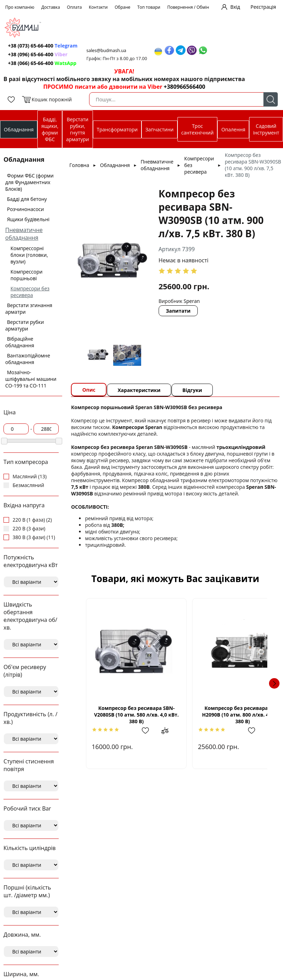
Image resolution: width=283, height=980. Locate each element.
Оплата (75, 7)
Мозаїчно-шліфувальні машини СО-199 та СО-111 (31, 379)
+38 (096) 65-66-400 (38, 54)
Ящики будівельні (28, 219)
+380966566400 (185, 87)
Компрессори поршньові (27, 275)
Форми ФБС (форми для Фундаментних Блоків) (29, 182)
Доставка (50, 7)
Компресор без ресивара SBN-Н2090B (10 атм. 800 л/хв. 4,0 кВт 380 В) (221, 715)
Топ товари (149, 7)
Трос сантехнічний (198, 129)
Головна (79, 165)
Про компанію (20, 7)
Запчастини (159, 129)
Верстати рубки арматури (25, 325)
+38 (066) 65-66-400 (43, 63)
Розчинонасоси (26, 209)
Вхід (235, 7)
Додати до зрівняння (157, 731)
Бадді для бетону (27, 199)
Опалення (233, 129)
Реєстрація (263, 7)
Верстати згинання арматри (29, 308)
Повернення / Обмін (188, 7)
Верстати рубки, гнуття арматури (77, 129)
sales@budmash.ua (109, 50)
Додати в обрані (139, 731)
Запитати (179, 311)
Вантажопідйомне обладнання (28, 359)
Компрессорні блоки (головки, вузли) (29, 255)
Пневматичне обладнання (24, 234)
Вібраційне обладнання (20, 342)
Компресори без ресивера (30, 292)
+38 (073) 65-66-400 (43, 46)
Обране (122, 7)
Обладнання (19, 129)
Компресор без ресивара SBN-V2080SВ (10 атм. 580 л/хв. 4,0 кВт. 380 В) (129, 715)
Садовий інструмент (266, 129)
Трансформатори (117, 129)
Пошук (271, 99)
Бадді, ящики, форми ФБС (50, 129)
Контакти (98, 7)
